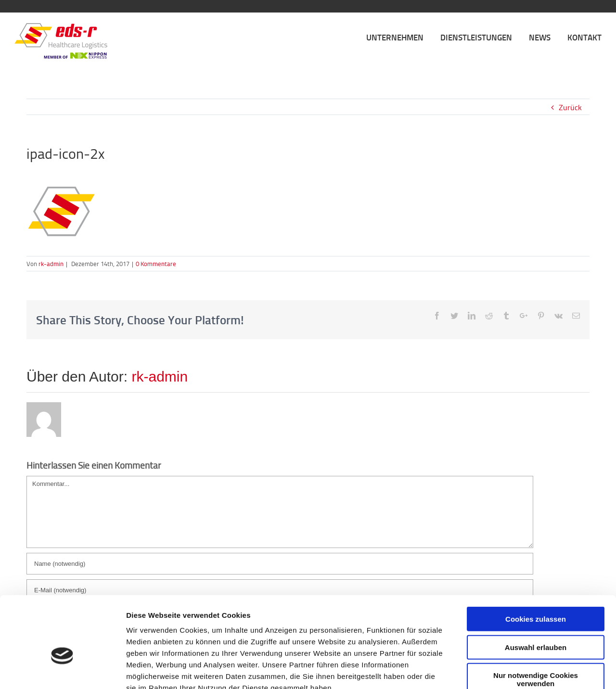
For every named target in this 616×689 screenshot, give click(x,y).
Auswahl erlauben (536, 591)
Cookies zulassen (536, 562)
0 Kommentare (156, 264)
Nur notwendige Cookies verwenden (536, 623)
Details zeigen (512, 670)
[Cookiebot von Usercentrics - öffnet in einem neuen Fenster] (62, 670)
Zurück (570, 107)
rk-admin (51, 264)
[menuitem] (403, 37)
